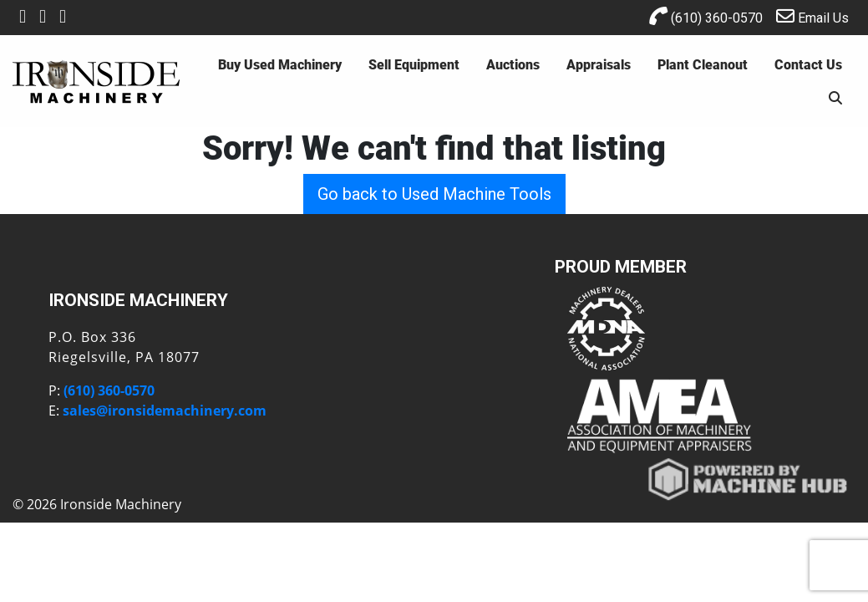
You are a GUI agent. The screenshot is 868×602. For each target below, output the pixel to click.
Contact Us (808, 64)
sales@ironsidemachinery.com (165, 411)
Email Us (812, 16)
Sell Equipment (414, 64)
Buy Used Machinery (280, 64)
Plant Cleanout (703, 64)
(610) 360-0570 (706, 16)
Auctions (513, 64)
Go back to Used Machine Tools (434, 194)
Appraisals (599, 64)
